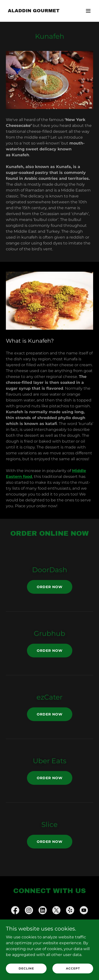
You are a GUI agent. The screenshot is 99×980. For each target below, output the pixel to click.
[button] (88, 11)
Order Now (50, 587)
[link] (34, 11)
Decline (26, 968)
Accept (73, 968)
